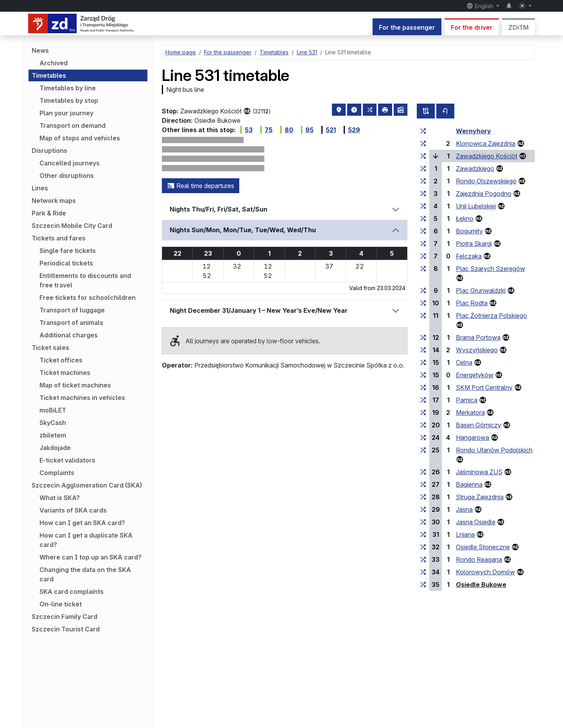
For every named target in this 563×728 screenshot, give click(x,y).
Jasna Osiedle (476, 522)
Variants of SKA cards (73, 510)
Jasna (464, 509)
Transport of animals (71, 323)
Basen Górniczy (479, 425)
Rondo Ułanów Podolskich (494, 450)
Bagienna (469, 484)
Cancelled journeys (70, 163)
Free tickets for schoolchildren (88, 298)
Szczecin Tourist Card (66, 629)
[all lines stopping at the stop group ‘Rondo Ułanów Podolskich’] (423, 450)
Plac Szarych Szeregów (490, 269)
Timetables (49, 75)
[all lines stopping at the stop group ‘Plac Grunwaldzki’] (423, 290)
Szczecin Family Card (65, 617)
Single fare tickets (68, 251)
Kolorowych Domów (485, 572)
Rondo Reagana (479, 559)
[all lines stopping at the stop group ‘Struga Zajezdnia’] (423, 497)
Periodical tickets (66, 263)
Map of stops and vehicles (80, 138)
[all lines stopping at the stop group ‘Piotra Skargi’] (423, 244)
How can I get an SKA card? (82, 523)
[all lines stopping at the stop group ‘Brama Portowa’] (423, 337)
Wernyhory (473, 131)
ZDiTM (518, 27)
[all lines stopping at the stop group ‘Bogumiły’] (423, 231)
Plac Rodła (472, 303)
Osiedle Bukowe (481, 585)
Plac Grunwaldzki (481, 290)
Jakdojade (55, 448)
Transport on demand (73, 126)
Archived (54, 63)
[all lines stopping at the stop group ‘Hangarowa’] (423, 438)
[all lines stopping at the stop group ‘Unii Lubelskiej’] (423, 206)
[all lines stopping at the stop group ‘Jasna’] (423, 509)
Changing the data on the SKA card (85, 574)
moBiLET (53, 410)
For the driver (472, 27)
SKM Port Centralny (484, 387)
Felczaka (469, 256)
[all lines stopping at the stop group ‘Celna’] (423, 362)
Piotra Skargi (474, 244)
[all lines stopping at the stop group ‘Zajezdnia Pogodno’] (423, 194)
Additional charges (69, 335)
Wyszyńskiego (477, 350)
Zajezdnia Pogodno (484, 194)
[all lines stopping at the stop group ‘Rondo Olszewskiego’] (423, 181)
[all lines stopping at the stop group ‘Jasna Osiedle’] (423, 522)
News (40, 50)
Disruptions (49, 151)
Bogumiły (469, 231)
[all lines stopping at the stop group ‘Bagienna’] (423, 484)
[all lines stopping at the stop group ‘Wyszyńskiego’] (423, 350)
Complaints (57, 473)
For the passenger (407, 27)
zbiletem (53, 435)
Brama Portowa (478, 337)
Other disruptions (67, 176)
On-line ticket (61, 604)
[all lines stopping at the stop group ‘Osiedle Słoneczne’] (423, 547)
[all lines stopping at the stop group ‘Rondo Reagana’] (423, 559)
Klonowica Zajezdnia (486, 143)
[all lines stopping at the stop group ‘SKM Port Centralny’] (423, 387)
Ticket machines (65, 373)
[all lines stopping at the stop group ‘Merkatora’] (423, 412)
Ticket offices (61, 360)
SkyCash (53, 423)
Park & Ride (49, 213)
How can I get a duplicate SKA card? (86, 540)
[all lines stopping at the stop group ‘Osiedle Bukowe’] (423, 585)
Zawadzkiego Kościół (487, 156)
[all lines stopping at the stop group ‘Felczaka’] (423, 256)
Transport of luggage (72, 310)
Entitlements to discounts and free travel (85, 280)
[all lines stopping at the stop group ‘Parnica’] (423, 400)
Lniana (465, 534)
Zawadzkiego (475, 169)
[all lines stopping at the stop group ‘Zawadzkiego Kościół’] (423, 156)
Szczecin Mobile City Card (72, 226)
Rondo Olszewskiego (486, 181)
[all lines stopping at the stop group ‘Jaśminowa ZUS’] (423, 472)
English (481, 6)
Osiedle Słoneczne (483, 547)
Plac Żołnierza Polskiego (491, 316)
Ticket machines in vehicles (82, 398)
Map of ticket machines (75, 385)
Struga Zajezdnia (480, 497)
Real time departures (201, 186)
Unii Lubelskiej (476, 206)
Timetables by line (68, 88)
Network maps (54, 201)
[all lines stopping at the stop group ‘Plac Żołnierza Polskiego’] (423, 316)
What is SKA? (60, 498)
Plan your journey (66, 113)
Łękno (465, 219)
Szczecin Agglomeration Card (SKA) (87, 485)
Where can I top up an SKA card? (91, 557)
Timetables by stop (69, 100)
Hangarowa (472, 438)
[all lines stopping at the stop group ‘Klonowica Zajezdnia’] (423, 143)
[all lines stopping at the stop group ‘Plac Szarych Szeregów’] (423, 269)
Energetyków (475, 375)
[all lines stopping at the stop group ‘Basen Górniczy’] (423, 425)
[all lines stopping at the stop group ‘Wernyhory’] (423, 131)
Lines (40, 188)
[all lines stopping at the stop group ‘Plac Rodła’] (423, 303)
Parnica (467, 400)
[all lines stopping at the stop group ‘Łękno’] (423, 219)
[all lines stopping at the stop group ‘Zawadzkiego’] (423, 169)
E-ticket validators (67, 460)
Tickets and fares (59, 238)
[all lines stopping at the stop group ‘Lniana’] (423, 534)
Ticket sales (50, 348)
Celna (464, 362)
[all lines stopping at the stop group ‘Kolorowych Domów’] (423, 572)
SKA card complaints (72, 592)
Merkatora (470, 412)
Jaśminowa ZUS (479, 472)
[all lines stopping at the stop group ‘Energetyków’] (423, 375)
